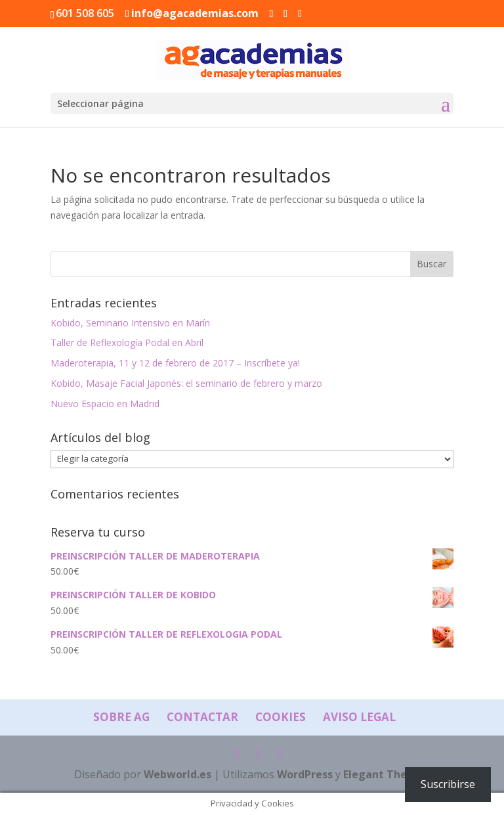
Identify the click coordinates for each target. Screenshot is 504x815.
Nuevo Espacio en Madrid (105, 404)
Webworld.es (178, 774)
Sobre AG (121, 717)
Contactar (202, 717)
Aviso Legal (359, 717)
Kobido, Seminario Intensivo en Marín (130, 323)
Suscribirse (448, 784)
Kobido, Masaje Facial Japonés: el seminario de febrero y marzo (186, 383)
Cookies (281, 717)
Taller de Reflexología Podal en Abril (127, 342)
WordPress (305, 774)
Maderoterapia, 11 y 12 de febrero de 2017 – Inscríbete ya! (175, 363)
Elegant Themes (386, 774)
